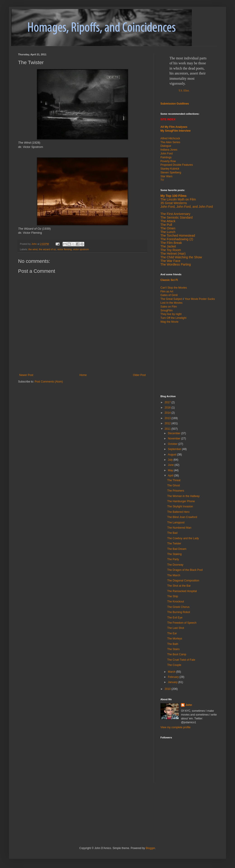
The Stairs (173, 649)
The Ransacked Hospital (182, 591)
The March (174, 575)
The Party (173, 559)
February (174, 677)
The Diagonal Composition (183, 581)
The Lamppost (176, 523)
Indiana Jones (169, 150)
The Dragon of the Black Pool (185, 570)
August (173, 455)
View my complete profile (175, 727)
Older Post (139, 375)
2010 (168, 689)
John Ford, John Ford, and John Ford (187, 207)
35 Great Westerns (174, 203)
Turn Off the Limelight (173, 318)
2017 (168, 402)
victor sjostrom (81, 249)
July (171, 460)
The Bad (172, 533)
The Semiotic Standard (176, 217)
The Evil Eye (175, 618)
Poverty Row (168, 161)
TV (162, 180)
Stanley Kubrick (170, 169)
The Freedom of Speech (182, 623)
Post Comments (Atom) (49, 382)
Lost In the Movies (171, 303)
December (175, 433)
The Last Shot (176, 628)
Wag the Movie (169, 322)
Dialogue (166, 146)
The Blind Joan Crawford (182, 517)
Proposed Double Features (177, 165)
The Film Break (171, 243)
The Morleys (175, 639)
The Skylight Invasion (180, 506)
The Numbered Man (179, 528)
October (173, 444)
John (189, 705)
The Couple (174, 665)
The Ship (173, 596)
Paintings (166, 157)
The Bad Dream (177, 549)
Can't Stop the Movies (174, 288)
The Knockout (176, 602)
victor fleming (65, 249)
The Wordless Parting (176, 264)
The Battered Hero (178, 512)
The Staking (174, 554)
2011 (168, 429)
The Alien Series (170, 142)
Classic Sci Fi (169, 280)
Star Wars (166, 176)
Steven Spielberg (171, 173)
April (171, 476)
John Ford (167, 154)
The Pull (166, 225)
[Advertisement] (71, 803)
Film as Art (167, 292)
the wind (33, 249)
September (175, 449)
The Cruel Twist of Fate (181, 660)
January (173, 682)
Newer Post (26, 375)
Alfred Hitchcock (170, 138)
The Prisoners (176, 491)
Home (83, 375)
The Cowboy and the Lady (183, 538)
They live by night (171, 314)
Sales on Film (169, 307)
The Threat (174, 480)
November (175, 439)
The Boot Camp (177, 654)
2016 (168, 408)
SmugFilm (167, 310)
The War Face (170, 261)
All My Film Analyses (174, 127)
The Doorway (175, 565)
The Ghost (174, 485)
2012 (168, 423)
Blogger (150, 848)
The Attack (168, 221)
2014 (168, 413)
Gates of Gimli (169, 295)
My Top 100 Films (174, 196)
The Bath (173, 644)
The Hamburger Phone (181, 501)
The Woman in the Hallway (183, 496)
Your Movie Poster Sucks (200, 299)
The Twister (174, 544)
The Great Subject (171, 299)
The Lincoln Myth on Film (178, 199)
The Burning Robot (179, 612)
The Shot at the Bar (179, 586)
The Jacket (168, 246)
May (171, 470)
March (172, 672)
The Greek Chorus (178, 607)
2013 (168, 418)
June (171, 465)
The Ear (172, 633)
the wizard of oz (47, 249)
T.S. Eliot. (184, 91)
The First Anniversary (175, 214)
